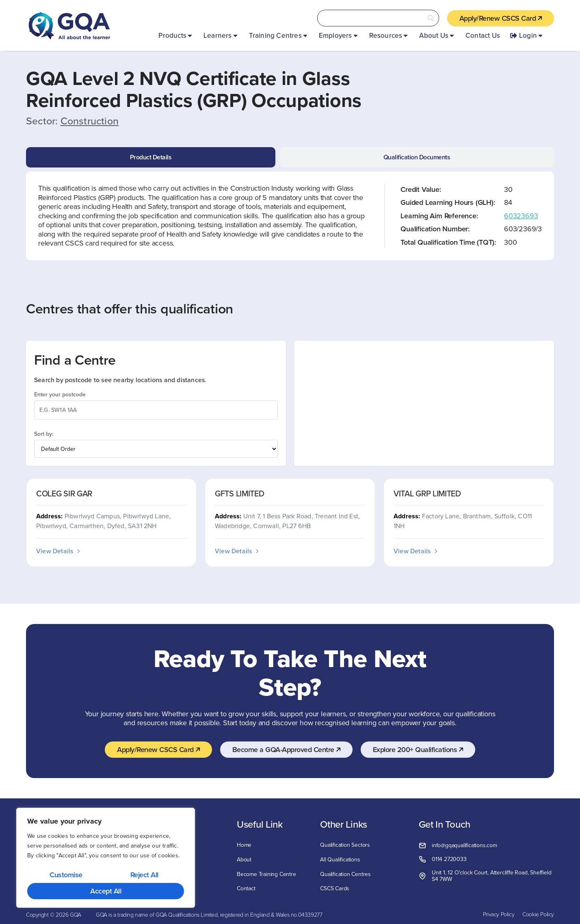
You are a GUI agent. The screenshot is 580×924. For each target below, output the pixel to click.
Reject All (144, 875)
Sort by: (44, 434)
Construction (90, 121)
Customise (66, 875)
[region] (106, 858)
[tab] (151, 157)
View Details (59, 551)
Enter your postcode (60, 394)
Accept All (106, 891)
